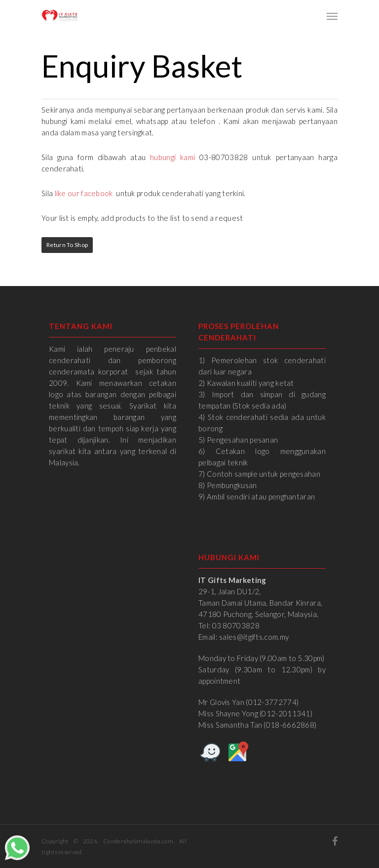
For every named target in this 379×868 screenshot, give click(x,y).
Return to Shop (67, 245)
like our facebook (84, 193)
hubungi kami (172, 157)
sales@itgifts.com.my (254, 637)
